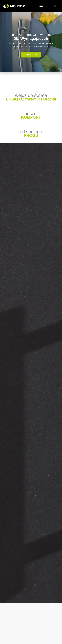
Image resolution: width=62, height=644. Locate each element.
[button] (41, 6)
